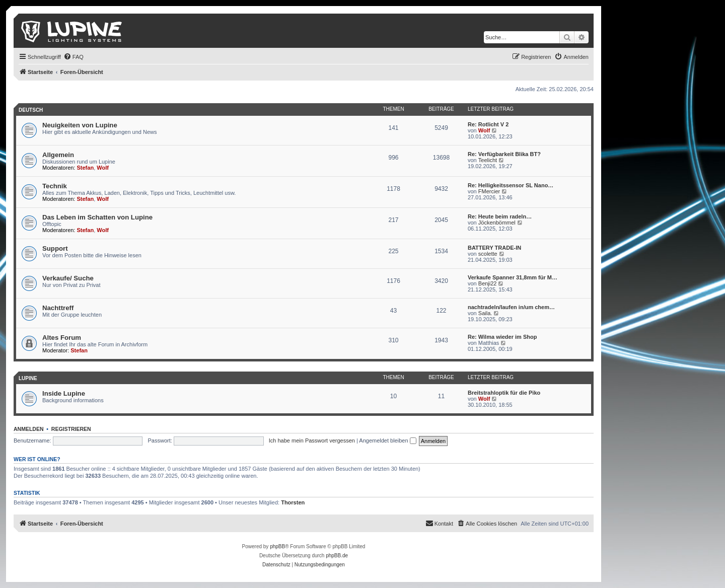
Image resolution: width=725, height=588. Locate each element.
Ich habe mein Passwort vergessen (312, 440)
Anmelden (29, 429)
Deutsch (31, 110)
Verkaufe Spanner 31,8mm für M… (513, 277)
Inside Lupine (64, 393)
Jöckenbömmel (497, 223)
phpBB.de (337, 556)
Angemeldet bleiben (387, 440)
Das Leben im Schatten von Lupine (97, 217)
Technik (55, 186)
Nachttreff (58, 308)
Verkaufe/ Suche (68, 278)
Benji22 (488, 283)
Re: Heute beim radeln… (500, 216)
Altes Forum (62, 338)
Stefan (86, 168)
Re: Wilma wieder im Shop (502, 337)
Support (55, 248)
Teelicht (488, 160)
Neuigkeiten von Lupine (80, 125)
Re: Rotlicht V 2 (488, 124)
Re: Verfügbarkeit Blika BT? (504, 154)
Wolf (484, 130)
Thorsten (293, 502)
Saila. (485, 313)
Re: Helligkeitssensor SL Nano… (511, 185)
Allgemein (58, 155)
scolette (488, 254)
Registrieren (71, 429)
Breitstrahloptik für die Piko (504, 393)
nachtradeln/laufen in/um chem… (511, 307)
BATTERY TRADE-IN (494, 248)
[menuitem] (74, 57)
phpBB (277, 546)
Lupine (28, 378)
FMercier (489, 191)
